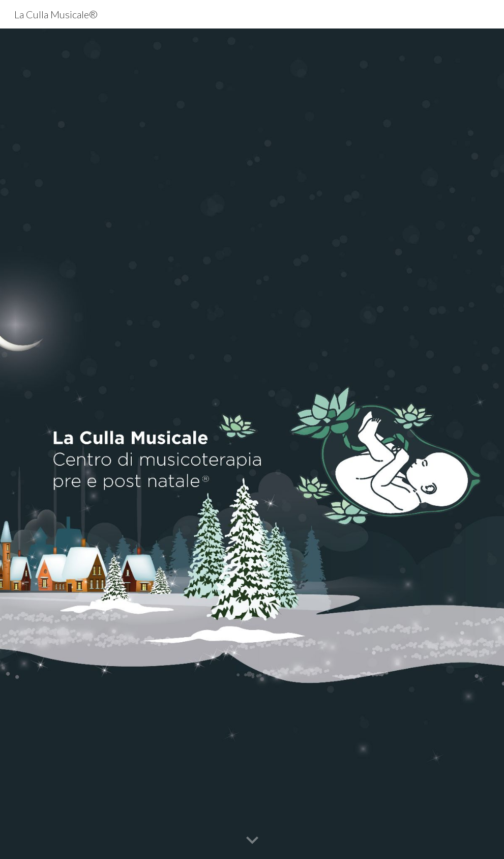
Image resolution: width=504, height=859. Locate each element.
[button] (252, 841)
